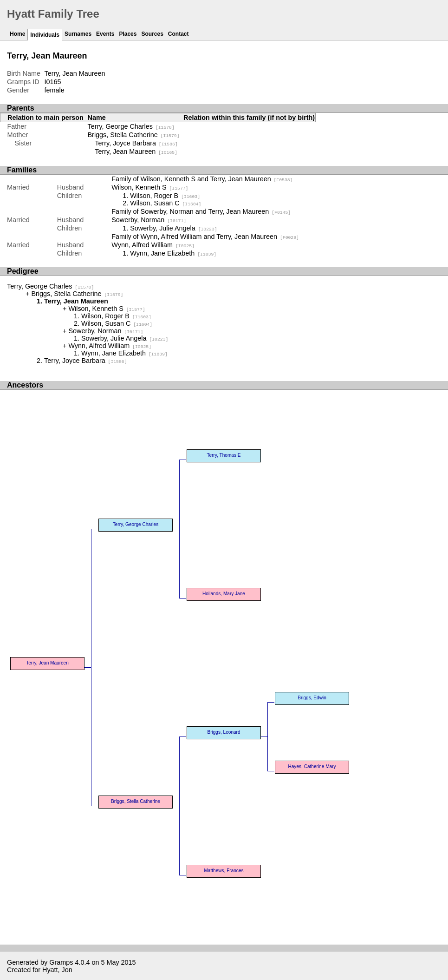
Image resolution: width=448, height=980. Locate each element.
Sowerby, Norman (149, 220)
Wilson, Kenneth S (150, 187)
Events (105, 34)
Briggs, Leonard (224, 732)
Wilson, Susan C (166, 203)
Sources (152, 34)
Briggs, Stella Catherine (134, 135)
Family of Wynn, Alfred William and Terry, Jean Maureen (205, 237)
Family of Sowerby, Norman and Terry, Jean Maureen (201, 211)
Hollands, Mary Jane (224, 594)
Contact (179, 34)
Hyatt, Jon (57, 970)
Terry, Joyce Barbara (136, 143)
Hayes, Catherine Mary (312, 766)
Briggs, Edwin (312, 698)
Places (128, 34)
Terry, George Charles (131, 126)
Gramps (61, 962)
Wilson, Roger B (165, 196)
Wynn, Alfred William (153, 245)
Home (17, 34)
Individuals (45, 35)
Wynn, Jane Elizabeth (173, 253)
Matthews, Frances (224, 871)
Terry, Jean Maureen (136, 151)
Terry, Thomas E (224, 455)
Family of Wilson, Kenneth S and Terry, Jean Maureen (202, 179)
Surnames (78, 34)
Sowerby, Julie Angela (173, 228)
